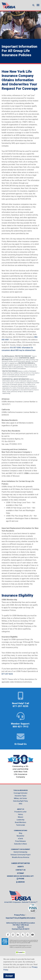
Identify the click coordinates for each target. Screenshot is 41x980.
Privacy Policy (19, 915)
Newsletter (20, 836)
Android (20, 882)
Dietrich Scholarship (20, 852)
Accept (9, 976)
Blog (21, 833)
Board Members (21, 822)
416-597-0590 (15, 348)
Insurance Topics (21, 796)
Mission (21, 817)
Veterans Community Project (20, 855)
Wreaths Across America (20, 857)
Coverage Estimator (21, 793)
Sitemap (20, 873)
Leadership (21, 820)
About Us (21, 809)
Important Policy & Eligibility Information (21, 918)
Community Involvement (20, 849)
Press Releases (20, 841)
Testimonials (20, 825)
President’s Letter (20, 812)
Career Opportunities (21, 863)
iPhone (20, 879)
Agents (21, 867)
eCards (20, 839)
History (21, 814)
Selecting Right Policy (20, 801)
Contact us (21, 870)
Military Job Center (20, 798)
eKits (20, 804)
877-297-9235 (7, 674)
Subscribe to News (20, 844)
